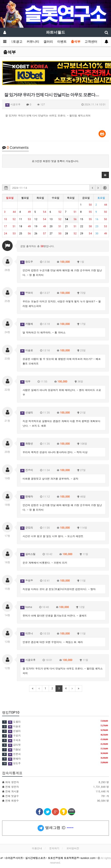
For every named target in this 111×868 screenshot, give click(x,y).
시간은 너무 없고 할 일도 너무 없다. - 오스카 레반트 (53, 536)
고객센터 (91, 42)
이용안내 (37, 848)
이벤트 (62, 42)
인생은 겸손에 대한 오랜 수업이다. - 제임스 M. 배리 (53, 642)
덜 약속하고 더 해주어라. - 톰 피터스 (44, 332)
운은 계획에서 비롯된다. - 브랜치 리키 (45, 563)
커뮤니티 (33, 42)
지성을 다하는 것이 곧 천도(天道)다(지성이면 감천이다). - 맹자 (59, 589)
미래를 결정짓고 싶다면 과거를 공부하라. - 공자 (50, 479)
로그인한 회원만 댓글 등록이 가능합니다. (56, 161)
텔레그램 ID (55, 828)
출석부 (76, 42)
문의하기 (54, 848)
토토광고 (16, 42)
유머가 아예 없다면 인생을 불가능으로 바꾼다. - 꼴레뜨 (55, 615)
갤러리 (48, 42)
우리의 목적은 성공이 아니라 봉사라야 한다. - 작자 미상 (55, 452)
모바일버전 (73, 848)
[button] (105, 175)
